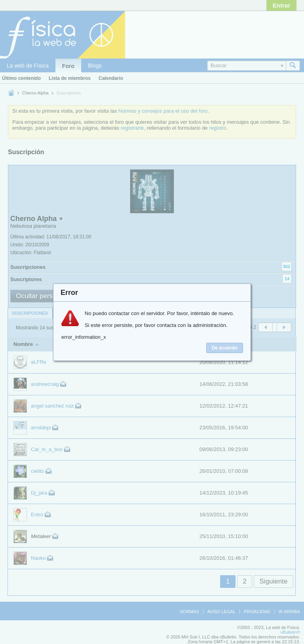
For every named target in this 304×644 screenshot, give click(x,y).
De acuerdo (225, 348)
